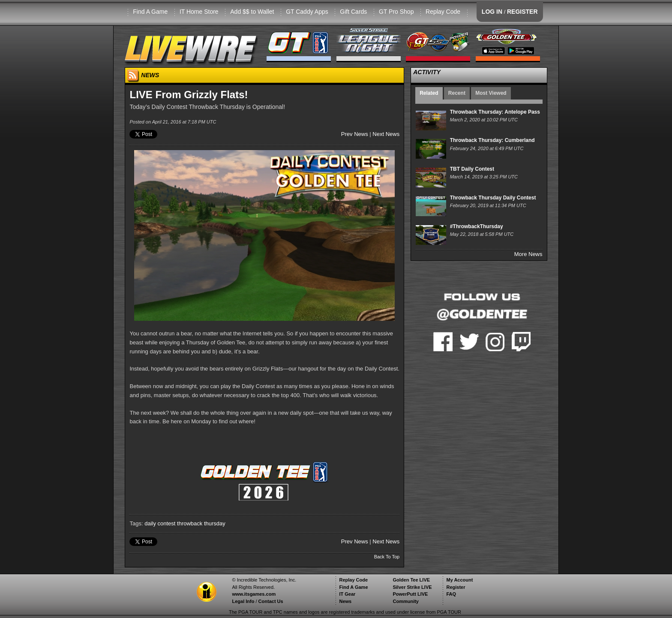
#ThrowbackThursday (477, 226)
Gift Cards (353, 12)
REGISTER (522, 12)
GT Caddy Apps (307, 12)
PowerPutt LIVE (410, 594)
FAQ (451, 594)
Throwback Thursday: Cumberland (492, 140)
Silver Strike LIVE (412, 587)
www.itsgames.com (254, 594)
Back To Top (387, 557)
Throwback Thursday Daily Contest (493, 198)
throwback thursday (201, 523)
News (345, 601)
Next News (386, 134)
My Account (459, 580)
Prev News (355, 134)
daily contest (160, 523)
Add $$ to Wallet (252, 12)
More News (528, 254)
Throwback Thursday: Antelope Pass (495, 112)
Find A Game (150, 12)
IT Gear (347, 594)
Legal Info (243, 601)
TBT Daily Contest (472, 169)
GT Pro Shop (396, 12)
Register (456, 587)
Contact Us (271, 601)
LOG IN (492, 12)
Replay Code (443, 12)
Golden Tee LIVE (411, 580)
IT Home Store (199, 12)
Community (406, 601)
